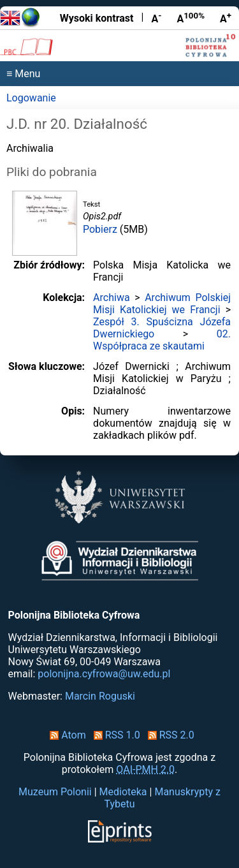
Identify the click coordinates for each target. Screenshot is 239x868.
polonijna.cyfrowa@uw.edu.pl (104, 674)
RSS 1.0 (114, 735)
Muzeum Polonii (55, 792)
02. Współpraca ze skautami (162, 340)
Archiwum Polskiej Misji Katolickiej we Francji (162, 304)
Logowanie (31, 98)
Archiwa (112, 298)
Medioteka (123, 792)
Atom (65, 735)
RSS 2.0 (169, 735)
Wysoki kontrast (97, 18)
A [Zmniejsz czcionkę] (156, 18)
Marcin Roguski (100, 696)
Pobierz (100, 229)
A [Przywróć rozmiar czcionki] (191, 18)
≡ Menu (23, 74)
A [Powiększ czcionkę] (226, 18)
